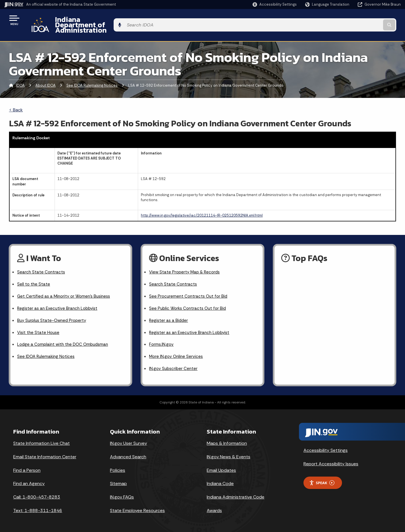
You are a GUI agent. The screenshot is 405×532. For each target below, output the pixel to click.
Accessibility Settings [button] (326, 445)
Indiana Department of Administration (113, 20)
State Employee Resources (137, 506)
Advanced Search (128, 452)
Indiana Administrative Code (236, 492)
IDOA (20, 76)
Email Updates (221, 465)
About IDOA (46, 76)
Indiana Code (220, 479)
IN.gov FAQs (122, 492)
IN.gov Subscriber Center (174, 364)
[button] (275, 4)
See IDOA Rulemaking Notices (92, 76)
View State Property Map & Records (186, 263)
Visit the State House (39, 326)
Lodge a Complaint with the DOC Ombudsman (65, 338)
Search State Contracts (42, 263)
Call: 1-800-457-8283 (37, 492)
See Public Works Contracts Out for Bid (189, 301)
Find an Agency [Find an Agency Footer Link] (29, 479)
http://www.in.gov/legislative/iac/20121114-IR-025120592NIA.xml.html (202, 206)
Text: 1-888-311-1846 (38, 506)
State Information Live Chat (41, 438)
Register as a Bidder (169, 313)
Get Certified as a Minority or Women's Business (66, 288)
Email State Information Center (45, 452)
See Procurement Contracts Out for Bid (190, 288)
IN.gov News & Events (229, 452)
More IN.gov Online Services (177, 351)
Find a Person (27, 465)
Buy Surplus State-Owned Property (53, 313)
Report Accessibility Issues (331, 459)
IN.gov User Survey (129, 438)
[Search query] (355, 20)
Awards (214, 506)
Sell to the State (34, 275)
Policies (118, 465)
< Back (16, 100)
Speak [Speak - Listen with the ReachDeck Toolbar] (322, 478)
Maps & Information (227, 438)
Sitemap (118, 479)
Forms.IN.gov (162, 338)
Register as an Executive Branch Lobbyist (59, 301)
